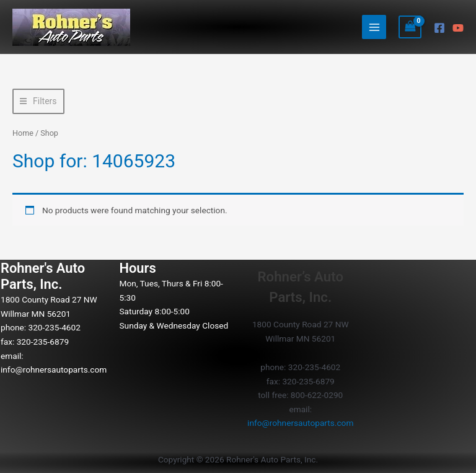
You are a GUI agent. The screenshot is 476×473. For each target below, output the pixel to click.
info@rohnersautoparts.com (54, 369)
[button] (38, 101)
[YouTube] (458, 28)
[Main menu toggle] (374, 27)
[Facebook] (439, 28)
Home (23, 133)
